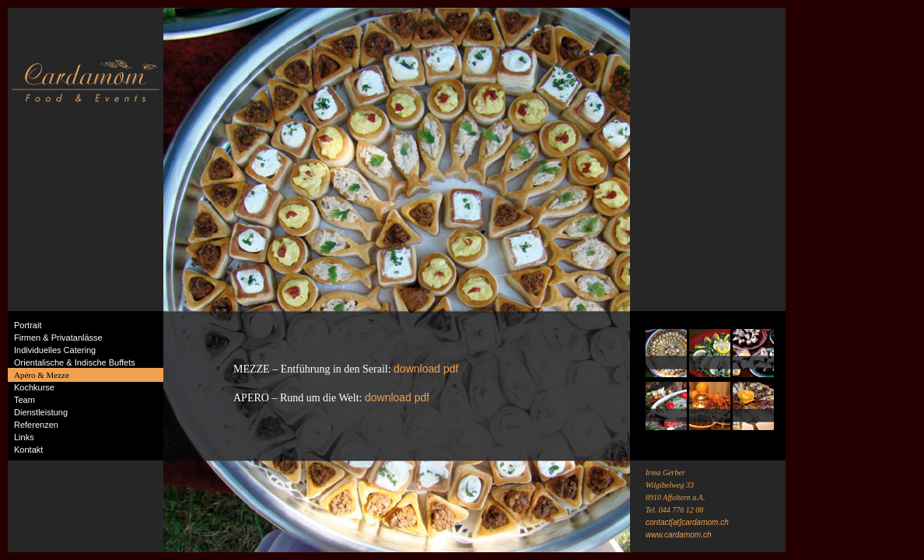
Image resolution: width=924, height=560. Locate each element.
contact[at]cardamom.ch (687, 522)
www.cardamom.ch (678, 535)
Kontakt (28, 450)
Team (24, 400)
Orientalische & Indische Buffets (75, 362)
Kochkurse (34, 387)
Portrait (28, 325)
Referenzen (36, 425)
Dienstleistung (41, 412)
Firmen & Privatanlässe (58, 338)
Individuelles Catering (55, 350)
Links (24, 437)
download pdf (426, 369)
